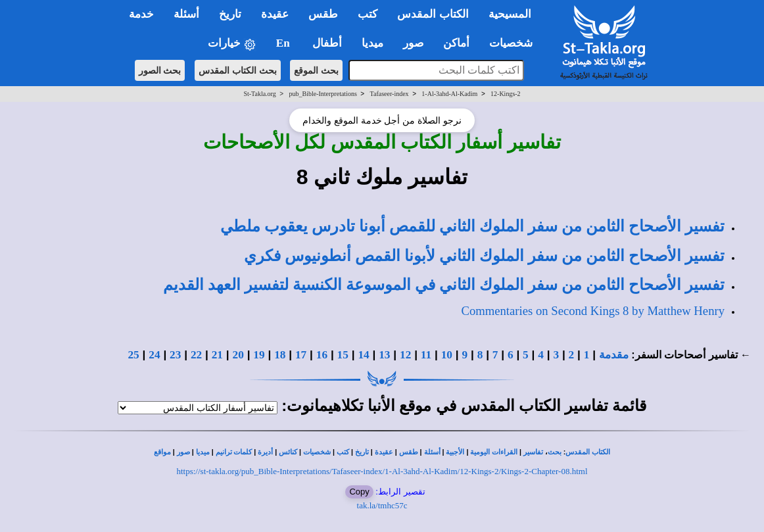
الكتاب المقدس (588, 452)
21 (217, 355)
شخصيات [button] (515, 43)
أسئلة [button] (186, 14)
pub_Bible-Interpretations (323, 94)
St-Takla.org (259, 94)
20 (238, 355)
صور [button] (413, 43)
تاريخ (362, 452)
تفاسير (533, 452)
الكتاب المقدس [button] (433, 14)
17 (301, 355)
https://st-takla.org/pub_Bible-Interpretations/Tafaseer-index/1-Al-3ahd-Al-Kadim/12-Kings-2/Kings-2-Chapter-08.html (382, 471)
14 (363, 355)
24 (154, 355)
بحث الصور (160, 70)
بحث (555, 452)
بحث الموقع (316, 70)
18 (280, 355)
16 (322, 355)
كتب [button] (368, 14)
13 (384, 355)
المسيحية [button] (510, 14)
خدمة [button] (141, 14)
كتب (343, 452)
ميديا (203, 452)
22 (196, 355)
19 (259, 355)
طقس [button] (323, 14)
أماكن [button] (456, 43)
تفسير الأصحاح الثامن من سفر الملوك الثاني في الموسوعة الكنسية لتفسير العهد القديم (444, 285)
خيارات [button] (232, 44)
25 (133, 355)
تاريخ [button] (230, 14)
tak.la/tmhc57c (382, 505)
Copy (359, 492)
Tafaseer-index (390, 94)
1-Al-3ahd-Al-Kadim (449, 94)
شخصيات (317, 452)
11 (426, 355)
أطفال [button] (327, 43)
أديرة (265, 452)
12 (405, 355)
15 (343, 355)
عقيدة (384, 452)
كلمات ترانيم (234, 452)
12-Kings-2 (506, 94)
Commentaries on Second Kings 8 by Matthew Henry (593, 311)
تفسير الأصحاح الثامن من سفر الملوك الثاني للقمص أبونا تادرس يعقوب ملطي (472, 226)
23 (175, 355)
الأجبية (455, 452)
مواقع (162, 452)
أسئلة (432, 452)
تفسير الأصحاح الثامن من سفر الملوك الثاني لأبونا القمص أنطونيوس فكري (484, 256)
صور (183, 452)
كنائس (288, 452)
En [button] (284, 43)
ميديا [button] (372, 43)
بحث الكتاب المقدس (238, 70)
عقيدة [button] (275, 14)
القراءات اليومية (494, 452)
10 (447, 355)
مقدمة (614, 355)
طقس (409, 452)
